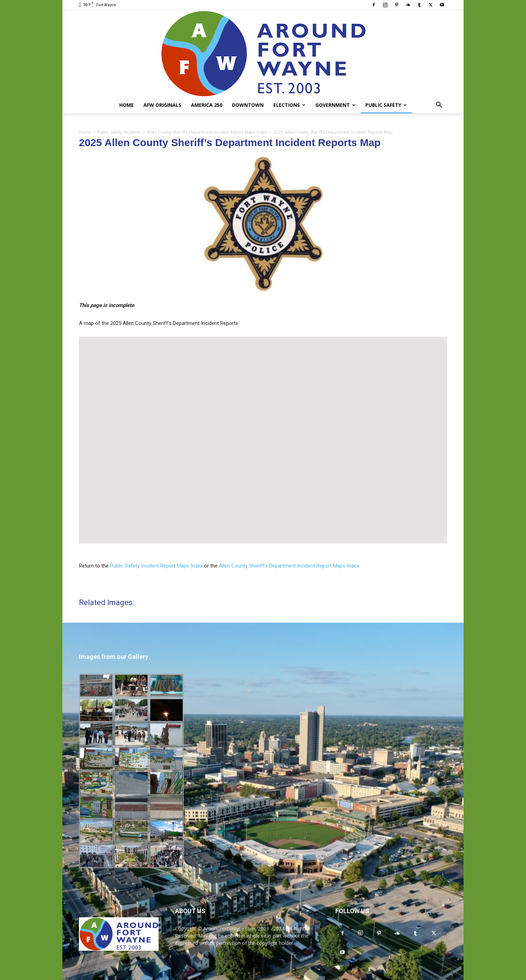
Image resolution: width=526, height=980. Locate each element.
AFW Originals (162, 105)
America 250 (207, 105)
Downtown (248, 105)
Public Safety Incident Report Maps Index (156, 566)
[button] (439, 106)
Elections (289, 105)
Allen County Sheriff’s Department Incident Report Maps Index (207, 132)
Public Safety (386, 105)
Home (127, 105)
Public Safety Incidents (119, 132)
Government (335, 105)
